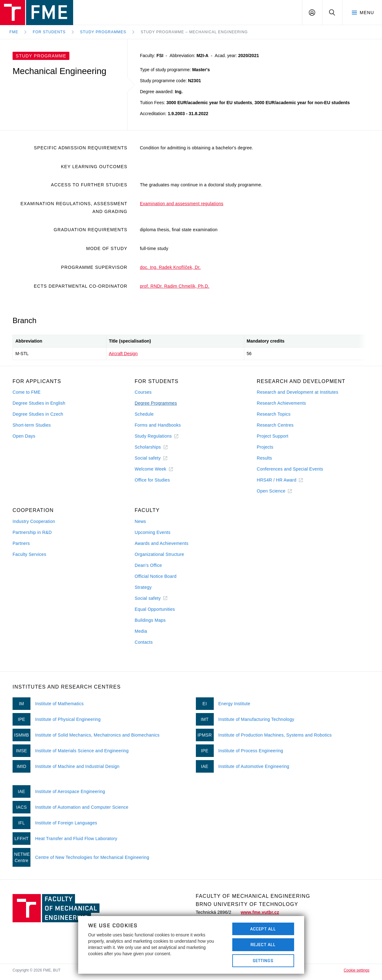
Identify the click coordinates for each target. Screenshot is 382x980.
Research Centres (275, 425)
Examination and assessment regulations (182, 204)
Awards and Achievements (161, 543)
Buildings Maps (150, 620)
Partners (21, 543)
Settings (263, 961)
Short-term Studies (32, 425)
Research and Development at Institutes (298, 392)
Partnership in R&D (32, 532)
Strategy (143, 587)
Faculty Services (29, 554)
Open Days (24, 436)
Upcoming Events (153, 532)
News (140, 521)
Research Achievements (281, 403)
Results (264, 458)
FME (14, 32)
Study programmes (103, 32)
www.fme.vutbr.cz (260, 912)
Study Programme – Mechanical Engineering (194, 32)
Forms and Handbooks (158, 425)
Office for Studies (152, 480)
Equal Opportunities (155, 609)
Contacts (144, 642)
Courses (143, 392)
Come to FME (27, 392)
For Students (49, 32)
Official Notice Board (156, 576)
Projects (265, 447)
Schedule (144, 414)
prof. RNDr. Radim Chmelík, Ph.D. (175, 286)
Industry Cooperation (34, 521)
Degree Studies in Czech (38, 414)
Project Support (273, 436)
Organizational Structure (159, 554)
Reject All (263, 945)
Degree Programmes (156, 403)
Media (141, 631)
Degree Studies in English (39, 403)
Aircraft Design (123, 354)
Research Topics (274, 414)
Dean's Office (148, 565)
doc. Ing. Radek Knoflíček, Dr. (170, 267)
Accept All (263, 929)
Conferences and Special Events (290, 469)
